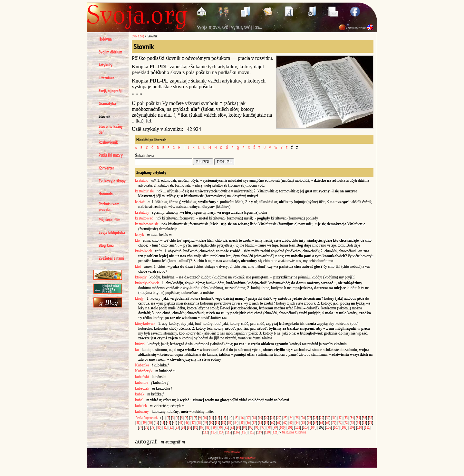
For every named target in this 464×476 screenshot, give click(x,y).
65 (303, 422)
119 (260, 432)
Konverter (106, 168)
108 (344, 427)
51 (217, 422)
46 (187, 422)
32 (340, 418)
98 (269, 427)
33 (346, 418)
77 (140, 427)
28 (315, 418)
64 (297, 422)
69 (328, 422)
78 (147, 427)
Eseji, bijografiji (111, 91)
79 (153, 427)
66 (309, 422)
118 (252, 432)
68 (322, 422)
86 (196, 427)
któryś (140, 344)
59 (266, 422)
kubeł (139, 400)
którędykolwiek (147, 283)
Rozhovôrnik (108, 142)
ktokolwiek (144, 251)
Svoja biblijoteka (112, 232)
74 (358, 422)
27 (309, 418)
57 (254, 422)
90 (220, 427)
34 (352, 418)
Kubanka (142, 365)
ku (137, 350)
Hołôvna (105, 39)
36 (364, 418)
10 (205, 418)
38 (138, 422)
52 (224, 422)
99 (275, 427)
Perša (139, 418)
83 (177, 427)
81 (165, 427)
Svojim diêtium (110, 52)
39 (144, 422)
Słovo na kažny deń (111, 129)
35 (358, 418)
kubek (140, 394)
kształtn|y (142, 212)
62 (285, 422)
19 (260, 418)
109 (352, 427)
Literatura (106, 78)
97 (263, 427)
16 (242, 418)
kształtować (144, 218)
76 (371, 422)
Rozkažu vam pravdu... (109, 207)
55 (242, 422)
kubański (142, 377)
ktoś (138, 267)
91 (226, 427)
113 (213, 432)
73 (352, 422)
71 (340, 422)
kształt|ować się (147, 224)
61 (279, 422)
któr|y (139, 298)
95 (251, 427)
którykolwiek (145, 324)
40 (150, 422)
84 (183, 427)
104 (313, 427)
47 (193, 422)
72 (346, 422)
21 (273, 418)
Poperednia (151, 418)
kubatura (142, 383)
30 (328, 418)
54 (236, 422)
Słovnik (105, 116)
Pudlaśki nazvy (111, 155)
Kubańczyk (144, 371)
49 (205, 422)
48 (199, 422)
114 (221, 432)
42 (162, 422)
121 (275, 432)
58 (260, 422)
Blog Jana (106, 245)
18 (254, 418)
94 (245, 427)
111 (367, 427)
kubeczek (142, 388)
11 (211, 418)
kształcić (141, 180)
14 (230, 418)
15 (236, 418)
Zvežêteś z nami (111, 258)
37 (371, 418)
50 (211, 422)
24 (291, 418)
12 (217, 418)
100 (282, 427)
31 (334, 418)
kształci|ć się (144, 191)
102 (298, 427)
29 (322, 418)
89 (214, 427)
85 (189, 427)
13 (224, 418)
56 (248, 422)
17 (248, 418)
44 (175, 422)
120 (267, 432)
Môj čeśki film (109, 219)
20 (266, 418)
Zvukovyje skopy (112, 181)
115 (229, 432)
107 (336, 427)
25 (297, 418)
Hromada (106, 194)
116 (236, 432)
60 (273, 422)
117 (244, 432)
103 (305, 427)
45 (181, 422)
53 (230, 422)
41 (156, 422)
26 (303, 418)
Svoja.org (138, 36)
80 (159, 427)
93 (238, 427)
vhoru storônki (232, 452)
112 (205, 432)
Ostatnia (301, 432)
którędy (141, 277)
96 (257, 427)
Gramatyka (107, 103)
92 (232, 427)
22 (279, 418)
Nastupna (288, 432)
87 (202, 427)
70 (334, 422)
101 (290, 427)
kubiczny (142, 412)
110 (359, 427)
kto (137, 240)
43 (169, 422)
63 (291, 422)
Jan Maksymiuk (247, 458)
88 (208, 427)
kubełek (141, 406)
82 (171, 427)
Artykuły (106, 65)
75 (364, 422)
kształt (140, 202)
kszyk (140, 235)
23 (285, 418)
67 (315, 422)
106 (329, 427)
